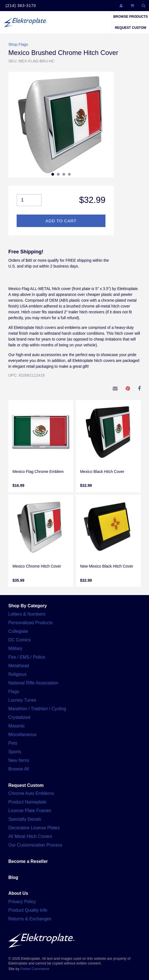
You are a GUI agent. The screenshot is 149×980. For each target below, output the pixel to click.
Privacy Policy (22, 902)
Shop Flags (18, 44)
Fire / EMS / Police (27, 657)
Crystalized (19, 717)
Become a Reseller (28, 861)
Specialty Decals (25, 819)
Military (15, 648)
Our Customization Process (35, 845)
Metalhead (19, 666)
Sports (15, 752)
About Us (18, 893)
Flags (14, 691)
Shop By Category (28, 606)
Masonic (17, 726)
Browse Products (131, 17)
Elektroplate (26, 22)
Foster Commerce (35, 969)
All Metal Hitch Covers (30, 836)
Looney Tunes (22, 700)
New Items (19, 760)
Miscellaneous (22, 735)
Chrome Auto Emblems (31, 793)
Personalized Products (31, 623)
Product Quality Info (28, 910)
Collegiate (18, 631)
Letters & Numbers (27, 614)
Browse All (19, 769)
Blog (13, 877)
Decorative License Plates (34, 828)
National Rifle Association (33, 683)
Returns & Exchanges (30, 919)
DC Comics (20, 640)
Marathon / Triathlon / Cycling (37, 709)
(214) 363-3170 (21, 6)
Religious (17, 674)
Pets (13, 743)
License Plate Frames (30, 811)
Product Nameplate (27, 802)
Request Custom (131, 28)
